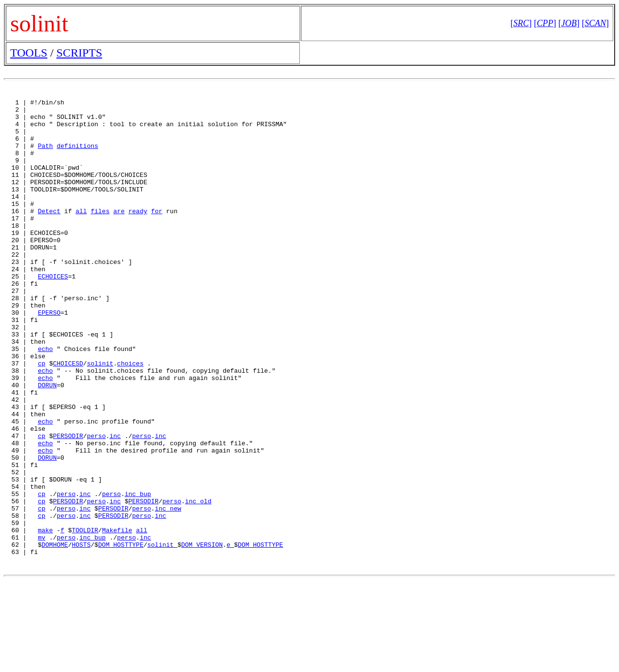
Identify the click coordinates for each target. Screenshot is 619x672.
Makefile (117, 617)
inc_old (199, 582)
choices (130, 417)
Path (45, 156)
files (100, 234)
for (156, 234)
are (119, 234)
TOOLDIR (85, 617)
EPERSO (49, 356)
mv (42, 626)
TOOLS (29, 53)
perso (96, 504)
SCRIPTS (80, 53)
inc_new (168, 591)
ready (138, 234)
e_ (230, 634)
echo (45, 399)
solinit (100, 417)
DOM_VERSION (202, 634)
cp (42, 417)
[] (521, 23)
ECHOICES (53, 312)
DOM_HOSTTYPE (121, 634)
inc (115, 504)
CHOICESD (68, 417)
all (81, 234)
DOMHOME (55, 634)
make (45, 617)
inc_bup (138, 573)
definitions (77, 156)
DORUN (47, 443)
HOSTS (81, 634)
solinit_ (162, 634)
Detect (49, 234)
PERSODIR (68, 504)
